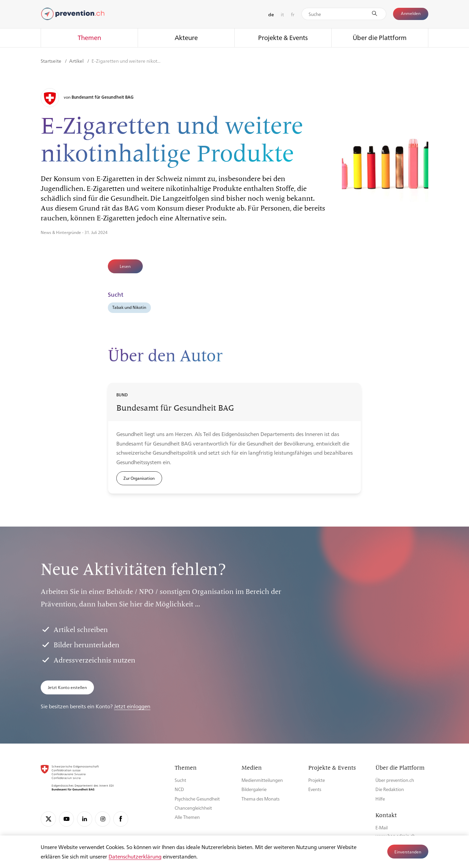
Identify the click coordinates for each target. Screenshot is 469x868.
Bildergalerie (254, 789)
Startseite (52, 61)
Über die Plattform (380, 37)
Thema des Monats (260, 799)
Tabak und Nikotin (129, 307)
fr (293, 14)
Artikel (77, 61)
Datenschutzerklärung (135, 856)
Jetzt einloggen (132, 706)
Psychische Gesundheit (197, 799)
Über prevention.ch (395, 780)
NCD (179, 789)
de (271, 14)
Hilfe (380, 799)
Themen (89, 37)
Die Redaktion (390, 789)
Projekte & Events (283, 37)
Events (315, 789)
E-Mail (382, 827)
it (282, 14)
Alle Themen (187, 817)
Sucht (180, 780)
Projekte (317, 780)
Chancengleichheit (193, 808)
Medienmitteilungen (262, 780)
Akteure (186, 37)
